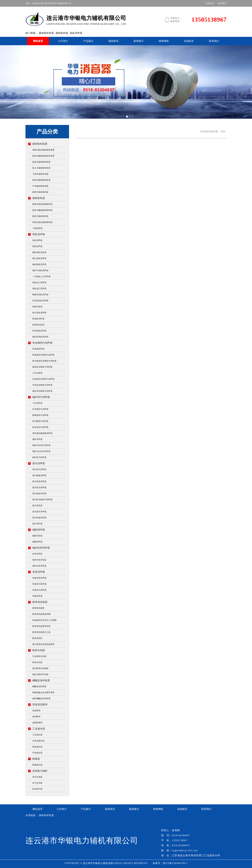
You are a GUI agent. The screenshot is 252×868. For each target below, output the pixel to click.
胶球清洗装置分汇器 (41, 632)
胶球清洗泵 (37, 638)
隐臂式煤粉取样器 (40, 192)
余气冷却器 (37, 783)
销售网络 (164, 41)
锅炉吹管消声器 (39, 548)
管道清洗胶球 (38, 704)
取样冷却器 (37, 650)
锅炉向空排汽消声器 (41, 445)
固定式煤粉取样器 (40, 216)
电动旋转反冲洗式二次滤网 (44, 620)
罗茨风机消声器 (39, 331)
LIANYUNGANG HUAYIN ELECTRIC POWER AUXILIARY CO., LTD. (82, 19)
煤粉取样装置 (46, 33)
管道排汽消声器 (39, 590)
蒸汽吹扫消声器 (39, 488)
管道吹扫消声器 (39, 584)
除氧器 (34, 759)
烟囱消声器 (37, 530)
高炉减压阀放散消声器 (42, 433)
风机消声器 (76, 33)
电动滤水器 (37, 747)
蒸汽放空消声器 (39, 512)
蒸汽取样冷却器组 (40, 668)
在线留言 (210, 3)
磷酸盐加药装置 (39, 680)
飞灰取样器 (37, 228)
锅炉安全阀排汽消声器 (42, 391)
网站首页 (38, 41)
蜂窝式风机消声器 (40, 295)
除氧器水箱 (37, 765)
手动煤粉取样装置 (40, 186)
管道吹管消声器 (39, 578)
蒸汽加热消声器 (39, 494)
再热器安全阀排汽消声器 (43, 355)
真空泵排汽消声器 (40, 427)
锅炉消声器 (37, 439)
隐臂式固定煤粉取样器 (42, 204)
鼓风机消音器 (38, 325)
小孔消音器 (37, 373)
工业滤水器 (37, 729)
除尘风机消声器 (39, 313)
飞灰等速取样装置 (40, 174)
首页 (223, 131)
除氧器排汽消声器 (40, 415)
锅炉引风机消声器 (40, 270)
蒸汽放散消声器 (39, 475)
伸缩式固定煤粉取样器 (42, 222)
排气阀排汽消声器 (40, 421)
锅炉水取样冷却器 (40, 674)
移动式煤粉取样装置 (41, 180)
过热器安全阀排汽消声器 (43, 379)
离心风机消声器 (39, 258)
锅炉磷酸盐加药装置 (41, 699)
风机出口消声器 (39, 283)
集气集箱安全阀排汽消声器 (44, 361)
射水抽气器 (37, 789)
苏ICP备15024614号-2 (175, 863)
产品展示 (88, 41)
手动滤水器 (37, 753)
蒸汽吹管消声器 (39, 481)
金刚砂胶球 (37, 723)
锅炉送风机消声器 (40, 337)
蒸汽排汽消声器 (39, 469)
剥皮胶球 (36, 711)
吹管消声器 (37, 554)
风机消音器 (37, 307)
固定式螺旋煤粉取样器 (42, 210)
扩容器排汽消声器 (40, 409)
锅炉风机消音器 (39, 252)
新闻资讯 (113, 41)
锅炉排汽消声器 (39, 397)
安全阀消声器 (38, 349)
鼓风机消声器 (38, 319)
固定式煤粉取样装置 (41, 162)
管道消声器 (37, 572)
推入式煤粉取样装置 (41, 168)
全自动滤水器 (38, 741)
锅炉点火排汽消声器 (41, 451)
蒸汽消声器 (37, 463)
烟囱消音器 (37, 536)
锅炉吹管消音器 (39, 560)
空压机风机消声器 (40, 301)
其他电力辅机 (38, 771)
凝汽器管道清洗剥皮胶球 (43, 644)
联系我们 (222, 3)
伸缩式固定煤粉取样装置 (43, 150)
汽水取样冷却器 (39, 656)
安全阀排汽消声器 (40, 343)
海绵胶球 (36, 717)
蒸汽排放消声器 (39, 518)
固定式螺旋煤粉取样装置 (43, 156)
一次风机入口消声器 (41, 276)
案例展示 (139, 41)
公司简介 (63, 41)
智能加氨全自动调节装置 (43, 692)
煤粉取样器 (62, 33)
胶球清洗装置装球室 (41, 626)
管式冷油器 (37, 777)
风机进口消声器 (39, 289)
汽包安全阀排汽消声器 (42, 385)
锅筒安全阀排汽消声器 (42, 367)
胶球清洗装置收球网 (41, 614)
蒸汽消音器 (37, 506)
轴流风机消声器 (39, 264)
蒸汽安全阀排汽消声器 (42, 500)
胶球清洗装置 (38, 602)
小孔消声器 (37, 403)
